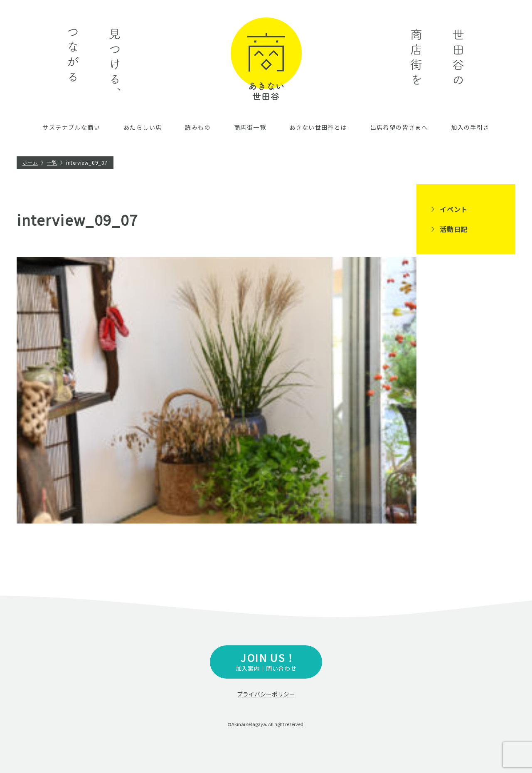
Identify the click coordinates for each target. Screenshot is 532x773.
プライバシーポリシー (266, 694)
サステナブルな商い (71, 127)
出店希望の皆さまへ (399, 127)
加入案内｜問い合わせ (266, 661)
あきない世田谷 (266, 59)
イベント (454, 209)
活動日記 (454, 229)
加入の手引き (470, 127)
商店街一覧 (250, 127)
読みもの (198, 127)
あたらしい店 (143, 127)
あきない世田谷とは (318, 127)
